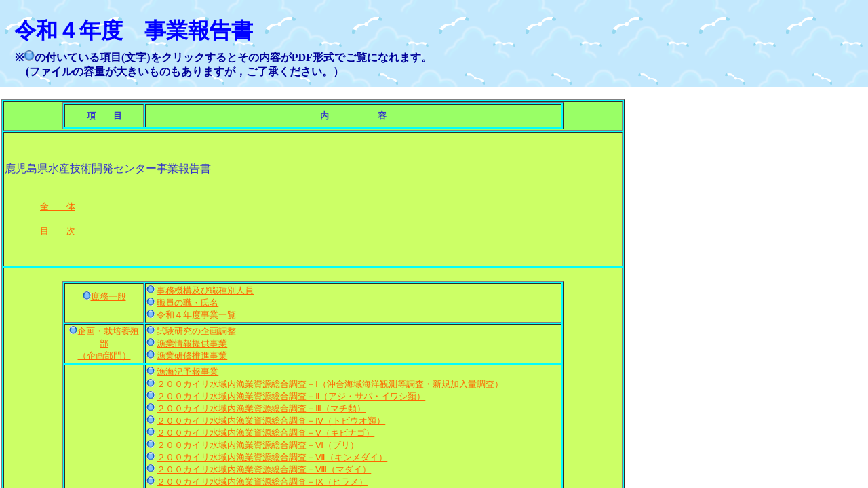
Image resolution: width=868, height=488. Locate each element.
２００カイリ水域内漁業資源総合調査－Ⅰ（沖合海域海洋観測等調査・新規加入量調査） (330, 384)
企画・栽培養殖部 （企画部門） (108, 343)
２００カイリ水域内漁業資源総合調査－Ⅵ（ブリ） (258, 445)
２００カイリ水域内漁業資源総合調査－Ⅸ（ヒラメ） (262, 482)
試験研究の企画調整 (196, 331)
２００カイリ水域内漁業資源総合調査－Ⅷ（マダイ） (264, 469)
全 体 (58, 206)
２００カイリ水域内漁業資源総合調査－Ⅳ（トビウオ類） (271, 421)
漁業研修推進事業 (192, 355)
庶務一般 (108, 297)
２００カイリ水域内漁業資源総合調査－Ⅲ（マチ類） (261, 408)
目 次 (58, 231)
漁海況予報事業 (188, 372)
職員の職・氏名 (188, 303)
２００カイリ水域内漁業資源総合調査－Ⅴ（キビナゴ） (265, 433)
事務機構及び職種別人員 (205, 290)
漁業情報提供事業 (192, 343)
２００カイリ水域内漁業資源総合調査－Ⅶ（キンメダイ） (272, 457)
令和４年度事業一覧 (196, 315)
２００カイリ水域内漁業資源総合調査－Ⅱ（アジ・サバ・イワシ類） (291, 396)
